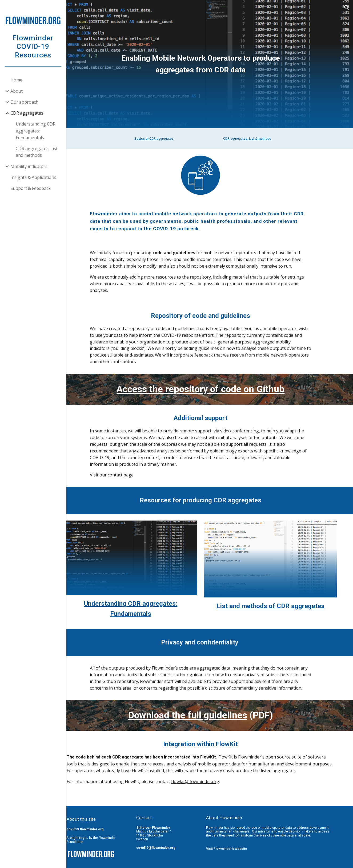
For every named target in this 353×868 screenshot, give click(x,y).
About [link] (17, 91)
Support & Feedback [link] (31, 188)
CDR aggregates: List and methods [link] (37, 152)
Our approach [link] (25, 102)
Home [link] (17, 80)
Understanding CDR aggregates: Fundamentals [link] (36, 131)
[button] (347, 7)
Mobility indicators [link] (29, 166)
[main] (210, 64)
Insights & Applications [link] (34, 177)
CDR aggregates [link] (27, 113)
